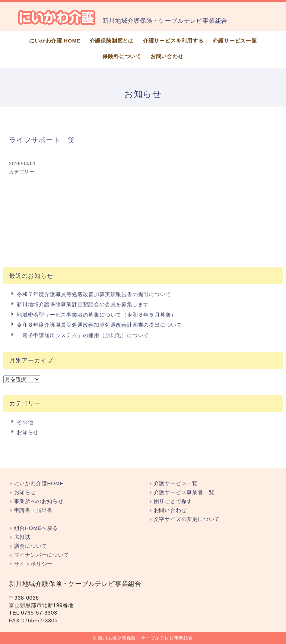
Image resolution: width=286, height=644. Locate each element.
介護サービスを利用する (173, 41)
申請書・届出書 (34, 510)
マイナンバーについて (42, 555)
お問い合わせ (167, 56)
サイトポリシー (34, 564)
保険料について (122, 56)
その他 (25, 422)
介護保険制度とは (112, 41)
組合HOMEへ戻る (36, 528)
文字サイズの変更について (187, 519)
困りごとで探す (173, 501)
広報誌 (22, 537)
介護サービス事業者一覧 (184, 492)
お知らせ (28, 432)
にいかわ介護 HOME (55, 41)
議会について (31, 546)
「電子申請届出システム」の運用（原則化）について (83, 335)
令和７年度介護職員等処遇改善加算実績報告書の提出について (94, 294)
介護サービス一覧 (235, 41)
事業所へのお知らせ (39, 501)
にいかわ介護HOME (39, 483)
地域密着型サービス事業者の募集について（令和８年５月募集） (97, 315)
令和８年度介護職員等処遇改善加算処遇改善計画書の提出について (99, 325)
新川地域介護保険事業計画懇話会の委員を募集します (83, 304)
